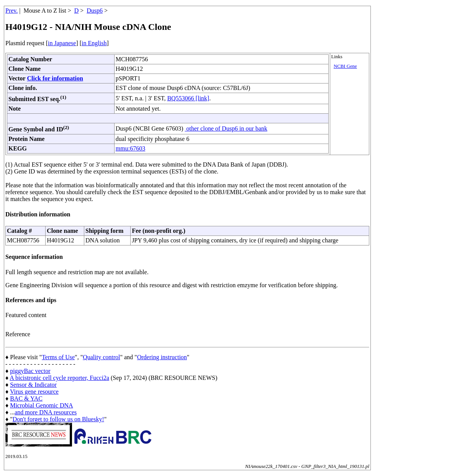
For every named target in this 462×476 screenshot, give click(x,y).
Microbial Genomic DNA (41, 405)
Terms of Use (58, 357)
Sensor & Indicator (33, 385)
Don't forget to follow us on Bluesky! (58, 419)
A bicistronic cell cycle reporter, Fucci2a (59, 378)
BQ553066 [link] (188, 98)
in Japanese (62, 43)
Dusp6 (95, 11)
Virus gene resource (34, 392)
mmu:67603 (130, 148)
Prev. (11, 11)
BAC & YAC (26, 398)
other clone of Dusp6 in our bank (226, 128)
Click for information (55, 78)
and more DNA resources (46, 412)
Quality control (101, 357)
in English (94, 43)
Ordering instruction (162, 357)
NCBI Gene (345, 66)
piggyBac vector (30, 371)
